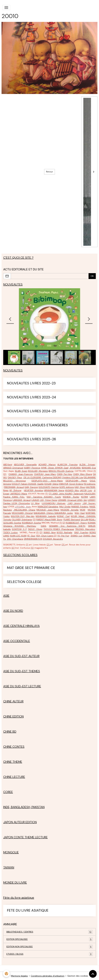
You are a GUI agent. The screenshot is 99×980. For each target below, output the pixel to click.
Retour (50, 172)
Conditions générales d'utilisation (48, 976)
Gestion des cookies (78, 976)
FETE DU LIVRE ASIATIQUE (28, 911)
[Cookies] (7, 974)
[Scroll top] (93, 974)
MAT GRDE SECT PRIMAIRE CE (31, 568)
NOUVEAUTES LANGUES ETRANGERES (37, 425)
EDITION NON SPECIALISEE (50, 947)
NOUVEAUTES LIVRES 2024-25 (32, 411)
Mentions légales (19, 976)
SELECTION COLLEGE (24, 582)
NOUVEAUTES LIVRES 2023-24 (31, 397)
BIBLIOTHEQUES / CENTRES (50, 932)
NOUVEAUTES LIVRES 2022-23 (31, 383)
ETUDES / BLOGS (50, 954)
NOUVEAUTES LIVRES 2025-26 (31, 439)
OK (92, 276)
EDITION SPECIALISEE (50, 939)
